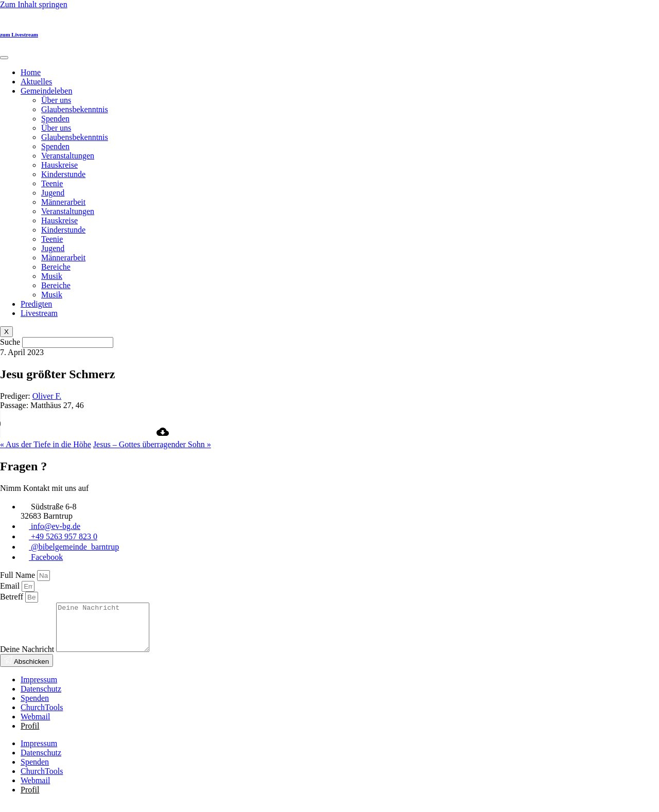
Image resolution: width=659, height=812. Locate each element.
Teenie (52, 183)
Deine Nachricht (28, 658)
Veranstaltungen (68, 156)
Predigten (36, 304)
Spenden (55, 119)
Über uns (56, 100)
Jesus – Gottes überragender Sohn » (152, 444)
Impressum (39, 689)
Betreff (13, 597)
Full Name (19, 575)
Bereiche (56, 267)
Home (31, 72)
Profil (30, 735)
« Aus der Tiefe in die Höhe (46, 444)
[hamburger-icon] (4, 58)
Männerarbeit (63, 202)
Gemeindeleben (46, 91)
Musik (52, 276)
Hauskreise (59, 165)
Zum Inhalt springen (34, 4)
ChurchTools (42, 717)
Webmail (35, 726)
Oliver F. (47, 396)
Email (11, 586)
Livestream (39, 313)
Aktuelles (36, 82)
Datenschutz (41, 698)
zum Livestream (19, 34)
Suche (10, 342)
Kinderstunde (63, 174)
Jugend (53, 193)
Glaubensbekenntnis (75, 109)
